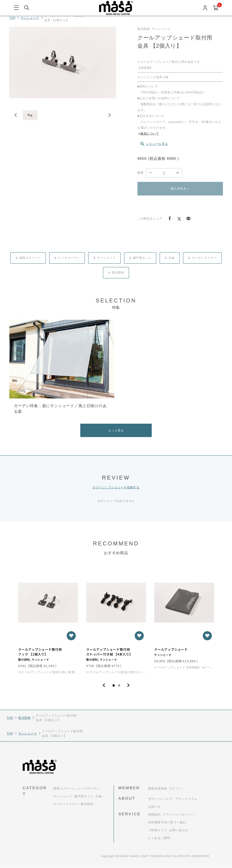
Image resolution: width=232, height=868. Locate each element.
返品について (150, 134)
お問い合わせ (179, 831)
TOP (12, 18)
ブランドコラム (186, 799)
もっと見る (116, 430)
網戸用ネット (142, 258)
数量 (141, 173)
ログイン (175, 789)
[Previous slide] (16, 117)
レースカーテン (69, 258)
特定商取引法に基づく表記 (167, 823)
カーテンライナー (204, 258)
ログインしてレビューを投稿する (116, 488)
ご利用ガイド (158, 831)
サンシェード (30, 18)
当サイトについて (161, 799)
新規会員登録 (158, 789)
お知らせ (154, 807)
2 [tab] (119, 686)
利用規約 (154, 815)
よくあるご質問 (159, 838)
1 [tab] (114, 686)
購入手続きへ (180, 189)
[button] (32, 117)
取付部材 (118, 273)
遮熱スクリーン (30, 258)
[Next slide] (109, 117)
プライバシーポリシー (178, 815)
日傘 (172, 258)
